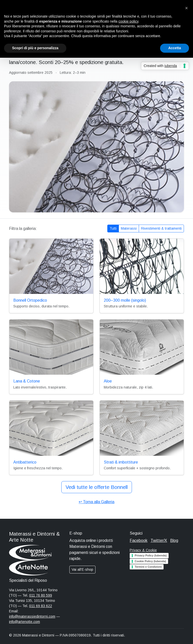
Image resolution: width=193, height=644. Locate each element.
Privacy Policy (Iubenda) (151, 555)
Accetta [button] (175, 48)
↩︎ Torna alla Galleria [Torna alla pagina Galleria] (96, 502)
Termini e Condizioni (148, 567)
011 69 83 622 (41, 606)
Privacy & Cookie (143, 550)
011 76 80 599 (41, 595)
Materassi (129, 228)
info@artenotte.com (25, 622)
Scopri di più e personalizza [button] (35, 48)
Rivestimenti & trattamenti (161, 228)
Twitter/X (159, 540)
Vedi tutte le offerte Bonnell (97, 487)
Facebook (139, 540)
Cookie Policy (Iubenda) (150, 561)
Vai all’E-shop (82, 569)
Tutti (113, 228)
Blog (174, 540)
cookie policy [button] (128, 21)
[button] (186, 8)
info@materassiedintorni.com (32, 616)
